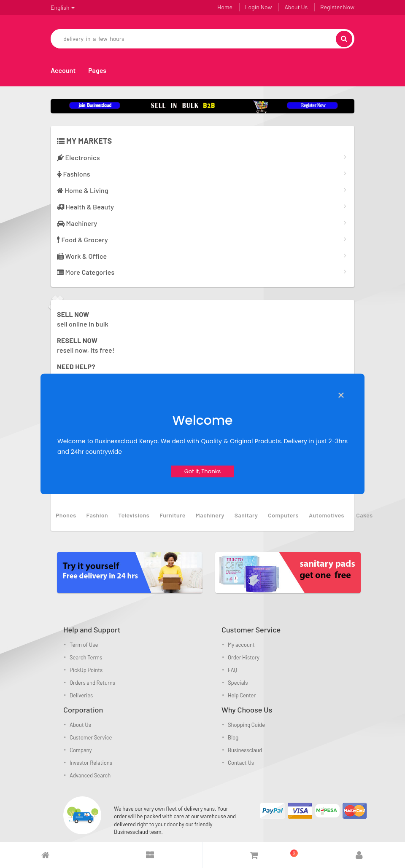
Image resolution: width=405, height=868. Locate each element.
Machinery (77, 223)
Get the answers (81, 371)
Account (63, 70)
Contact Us (241, 763)
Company (81, 750)
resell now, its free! (86, 345)
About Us (296, 7)
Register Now (337, 7)
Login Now (259, 7)
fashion (97, 515)
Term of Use (84, 645)
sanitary (246, 515)
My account (241, 645)
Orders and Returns (92, 683)
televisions (134, 515)
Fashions (74, 174)
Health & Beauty (85, 207)
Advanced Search (90, 775)
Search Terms (86, 657)
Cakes (364, 515)
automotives (327, 515)
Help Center (242, 695)
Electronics (78, 157)
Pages (97, 70)
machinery (210, 515)
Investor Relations (91, 763)
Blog (233, 737)
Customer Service (91, 737)
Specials (238, 683)
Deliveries (81, 695)
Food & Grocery (82, 240)
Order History (244, 657)
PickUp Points (86, 670)
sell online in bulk (83, 319)
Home (225, 7)
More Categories (86, 272)
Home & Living (83, 190)
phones (66, 515)
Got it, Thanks (203, 471)
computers (283, 515)
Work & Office (82, 256)
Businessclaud (245, 750)
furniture (173, 515)
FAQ (232, 670)
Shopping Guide (246, 725)
